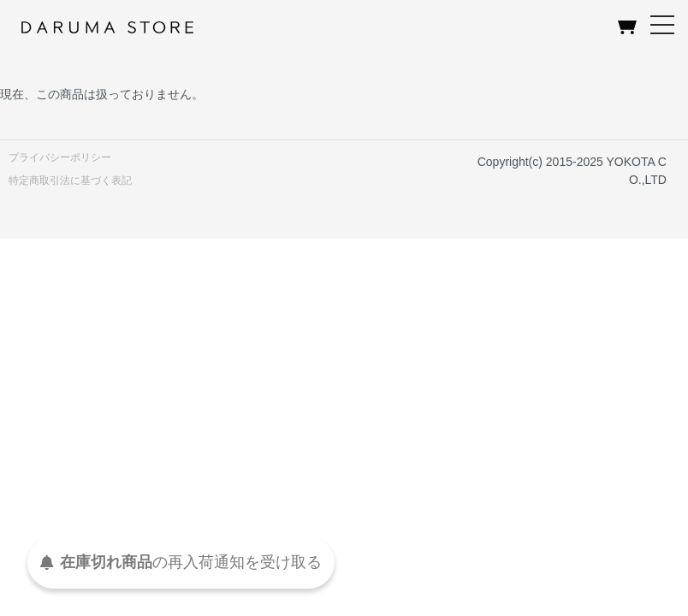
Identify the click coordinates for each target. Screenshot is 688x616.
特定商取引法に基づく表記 (70, 181)
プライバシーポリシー (60, 157)
